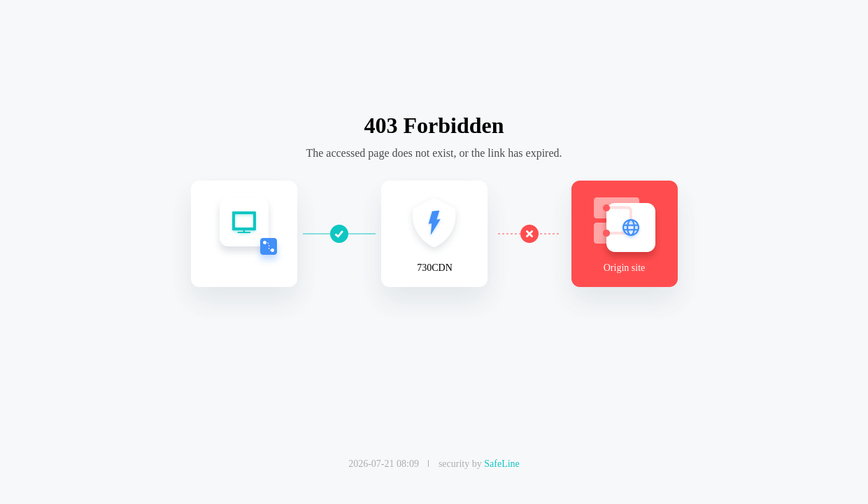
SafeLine (502, 464)
